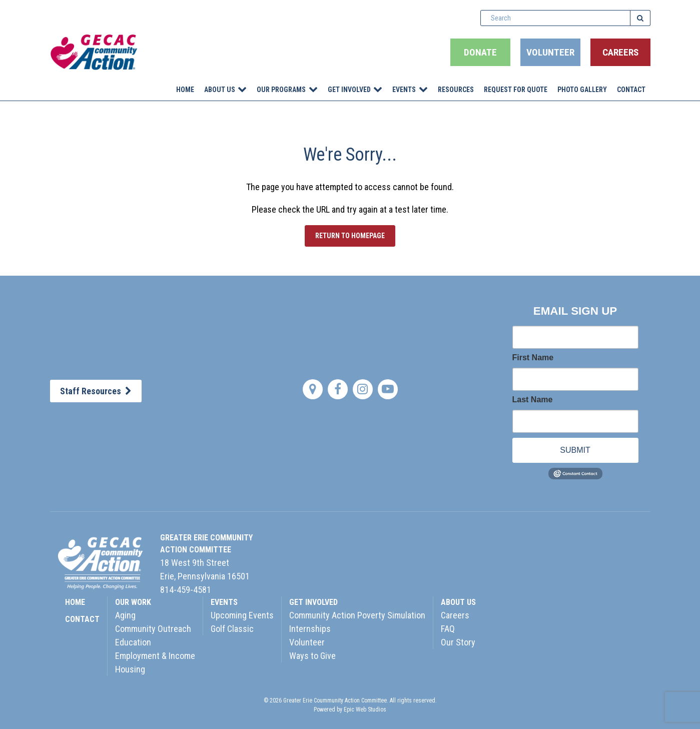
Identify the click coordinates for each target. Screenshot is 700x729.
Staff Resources (96, 391)
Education (133, 642)
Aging (125, 615)
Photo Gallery (582, 90)
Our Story (458, 642)
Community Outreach (153, 629)
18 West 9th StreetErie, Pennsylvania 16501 (205, 569)
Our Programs (281, 90)
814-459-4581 (186, 590)
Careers (620, 52)
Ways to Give (312, 656)
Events (404, 90)
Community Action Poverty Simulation (357, 615)
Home (185, 90)
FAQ (448, 629)
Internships (310, 629)
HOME (75, 602)
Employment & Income (155, 656)
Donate (480, 52)
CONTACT (82, 619)
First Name (533, 358)
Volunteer (550, 52)
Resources (456, 90)
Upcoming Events (242, 615)
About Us (220, 90)
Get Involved (349, 90)
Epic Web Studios (365, 709)
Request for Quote (516, 90)
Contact (631, 90)
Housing (130, 669)
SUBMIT (575, 450)
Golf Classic (232, 629)
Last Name (533, 400)
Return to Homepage (350, 236)
